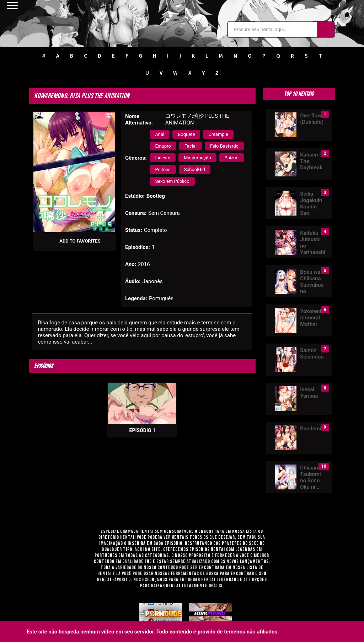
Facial (191, 146)
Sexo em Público (172, 181)
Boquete (186, 134)
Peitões (163, 169)
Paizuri (232, 158)
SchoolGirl (195, 169)
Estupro (163, 146)
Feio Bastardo (224, 146)
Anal (160, 134)
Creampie (218, 134)
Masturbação (197, 158)
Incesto (163, 158)
